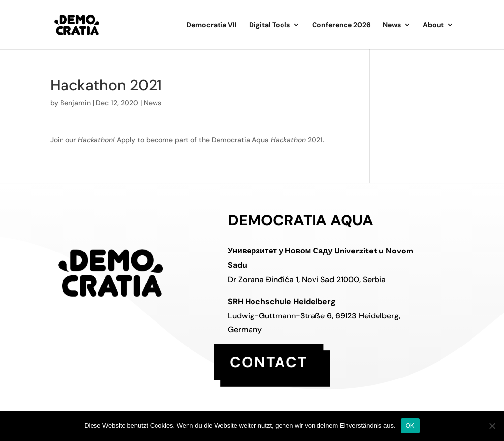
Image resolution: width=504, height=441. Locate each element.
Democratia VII (212, 25)
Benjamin (75, 103)
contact (269, 362)
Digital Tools (269, 25)
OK (410, 425)
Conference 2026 (341, 25)
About (433, 25)
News (392, 25)
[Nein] (492, 426)
